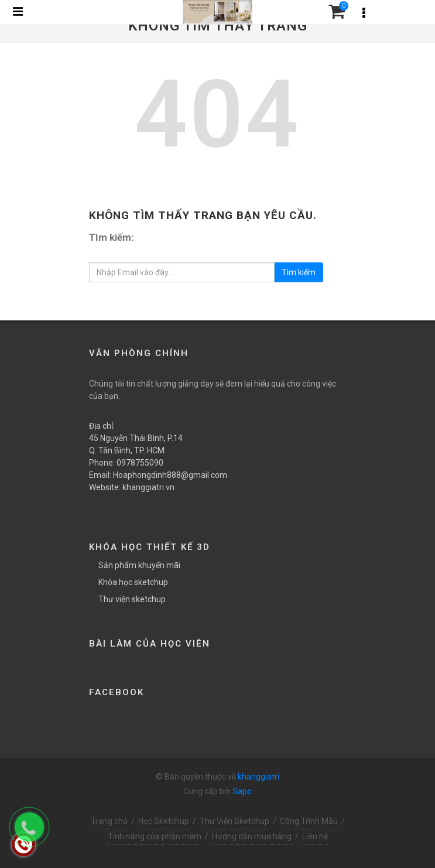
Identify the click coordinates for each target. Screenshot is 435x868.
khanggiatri (258, 777)
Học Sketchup (164, 821)
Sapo (242, 791)
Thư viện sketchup (132, 599)
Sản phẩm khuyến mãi (139, 565)
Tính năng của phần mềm (155, 836)
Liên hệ (315, 836)
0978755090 (140, 463)
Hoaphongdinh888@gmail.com (170, 475)
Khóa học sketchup (133, 582)
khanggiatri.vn (148, 487)
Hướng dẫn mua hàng (252, 836)
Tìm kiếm (299, 272)
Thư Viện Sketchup (234, 821)
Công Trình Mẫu (309, 821)
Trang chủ (109, 821)
